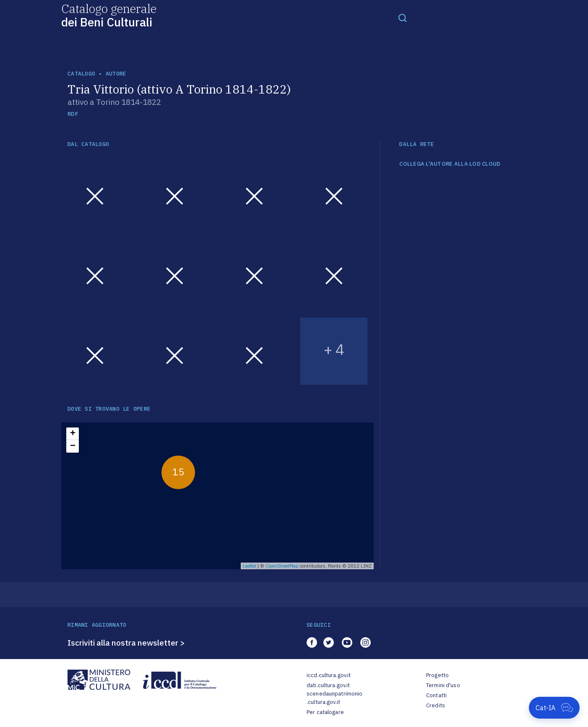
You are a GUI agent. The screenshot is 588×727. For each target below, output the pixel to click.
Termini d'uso (443, 685)
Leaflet (250, 566)
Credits (436, 705)
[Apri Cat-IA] (554, 708)
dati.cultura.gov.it (328, 685)
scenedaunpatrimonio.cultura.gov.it (334, 698)
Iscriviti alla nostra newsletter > (126, 643)
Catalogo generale (109, 15)
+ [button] (73, 434)
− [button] (73, 446)
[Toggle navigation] (403, 18)
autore (116, 74)
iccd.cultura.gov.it (329, 675)
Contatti (436, 695)
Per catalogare (325, 712)
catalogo (81, 74)
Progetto (437, 675)
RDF (73, 114)
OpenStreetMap (282, 566)
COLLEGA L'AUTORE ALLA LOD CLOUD (450, 164)
